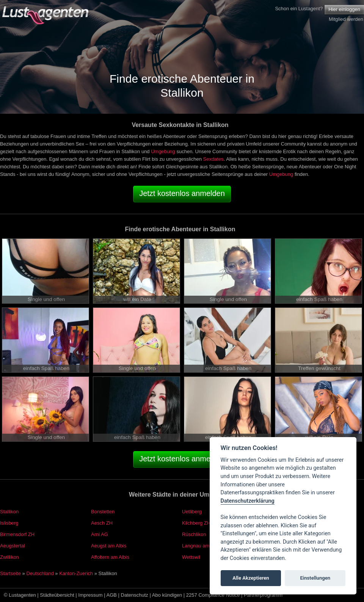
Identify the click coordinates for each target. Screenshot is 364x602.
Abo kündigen (167, 595)
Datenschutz (135, 595)
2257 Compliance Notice (213, 595)
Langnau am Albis (202, 546)
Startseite (10, 573)
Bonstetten (103, 512)
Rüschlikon (194, 534)
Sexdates (213, 159)
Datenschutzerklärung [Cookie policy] (248, 501)
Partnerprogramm (263, 595)
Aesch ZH (102, 523)
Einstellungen (315, 578)
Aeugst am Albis (109, 546)
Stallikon (9, 512)
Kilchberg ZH (196, 523)
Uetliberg (192, 512)
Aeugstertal (13, 546)
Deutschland (40, 573)
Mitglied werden (346, 19)
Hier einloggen (344, 9)
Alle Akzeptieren (251, 578)
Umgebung (163, 151)
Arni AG (100, 534)
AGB (112, 595)
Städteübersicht (57, 595)
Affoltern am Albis (110, 557)
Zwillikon (9, 557)
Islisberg (9, 523)
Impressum (90, 595)
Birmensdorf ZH (17, 534)
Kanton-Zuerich (76, 573)
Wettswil (191, 557)
